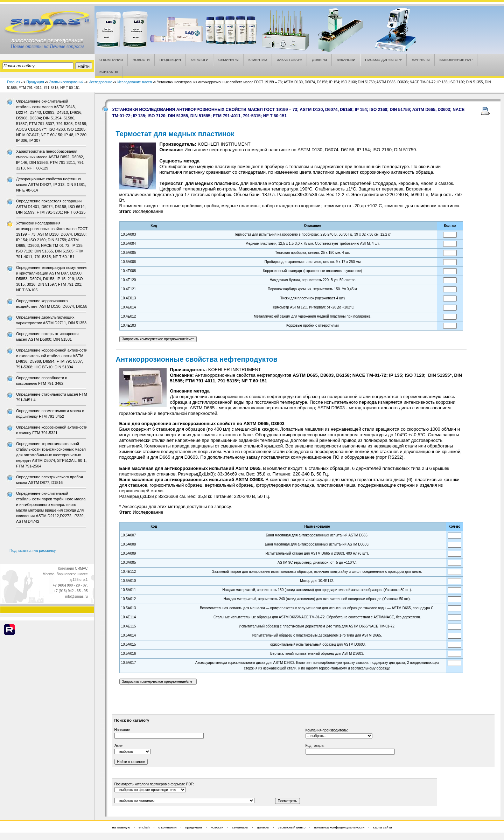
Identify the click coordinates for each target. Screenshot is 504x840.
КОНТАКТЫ (109, 72)
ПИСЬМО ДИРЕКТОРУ (383, 60)
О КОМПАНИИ (111, 60)
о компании (167, 827)
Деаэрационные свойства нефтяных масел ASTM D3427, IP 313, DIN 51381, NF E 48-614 (51, 185)
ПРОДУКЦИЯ (170, 60)
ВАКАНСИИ (346, 60)
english (144, 827)
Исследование (100, 82)
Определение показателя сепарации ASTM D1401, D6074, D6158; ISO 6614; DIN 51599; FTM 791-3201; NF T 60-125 (51, 207)
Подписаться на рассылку (33, 550)
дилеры (263, 827)
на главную (121, 827)
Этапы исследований (66, 82)
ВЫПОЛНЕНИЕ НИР (456, 60)
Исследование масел (134, 82)
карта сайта (383, 827)
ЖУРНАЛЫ (421, 60)
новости (217, 827)
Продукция (35, 82)
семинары (240, 827)
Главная (14, 82)
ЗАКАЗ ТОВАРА (289, 60)
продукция (194, 827)
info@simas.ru (76, 596)
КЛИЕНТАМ (258, 60)
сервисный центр (292, 827)
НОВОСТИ (141, 60)
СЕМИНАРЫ (229, 60)
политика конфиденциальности (339, 827)
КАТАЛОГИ (200, 60)
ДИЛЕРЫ (319, 60)
